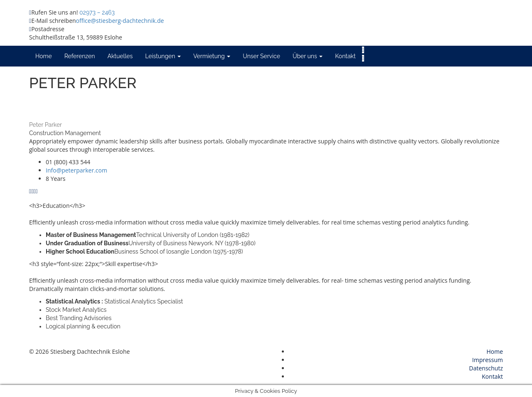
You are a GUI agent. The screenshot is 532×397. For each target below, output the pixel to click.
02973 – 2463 (97, 12)
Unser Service (261, 56)
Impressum (488, 360)
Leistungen (163, 56)
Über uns (308, 56)
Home (44, 56)
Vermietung (212, 56)
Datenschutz (486, 368)
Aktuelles (120, 56)
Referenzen (80, 56)
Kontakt (345, 56)
